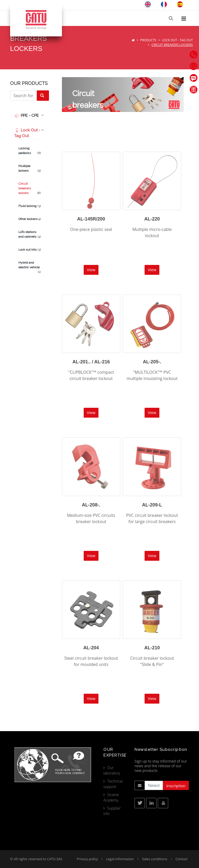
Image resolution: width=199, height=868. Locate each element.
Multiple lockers (30, 169)
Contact (182, 859)
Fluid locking (30, 206)
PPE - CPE (27, 116)
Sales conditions (155, 859)
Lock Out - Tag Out (177, 40)
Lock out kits (30, 250)
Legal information (120, 859)
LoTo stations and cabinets (30, 235)
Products (148, 40)
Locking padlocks (30, 151)
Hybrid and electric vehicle (30, 265)
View (91, 270)
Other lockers (30, 219)
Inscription (176, 786)
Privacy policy (87, 859)
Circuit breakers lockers (30, 189)
